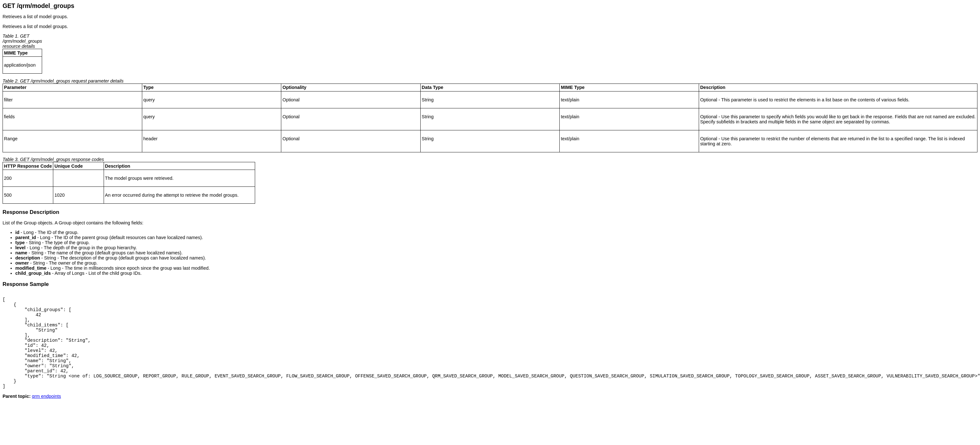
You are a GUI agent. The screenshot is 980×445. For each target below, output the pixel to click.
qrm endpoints (46, 414)
